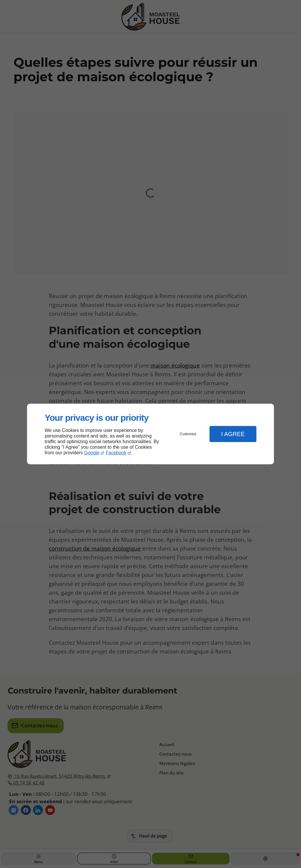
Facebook (116, 453)
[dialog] (150, 434)
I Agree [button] (233, 434)
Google (92, 453)
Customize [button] (188, 434)
